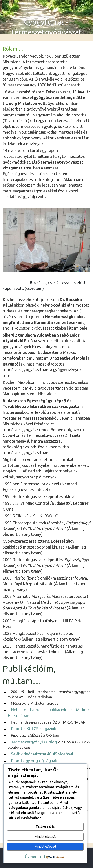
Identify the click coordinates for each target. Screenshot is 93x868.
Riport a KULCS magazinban (36, 729)
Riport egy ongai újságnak (34, 761)
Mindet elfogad (45, 847)
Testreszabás (45, 826)
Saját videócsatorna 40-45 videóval (42, 754)
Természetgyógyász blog (34, 742)
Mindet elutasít (45, 837)
